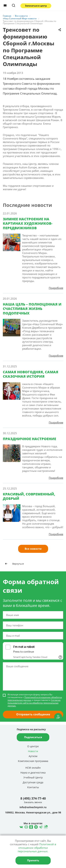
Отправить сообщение (33, 714)
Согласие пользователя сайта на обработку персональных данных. (34, 703)
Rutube (45, 827)
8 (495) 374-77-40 (33, 798)
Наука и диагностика (33, 773)
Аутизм (33, 756)
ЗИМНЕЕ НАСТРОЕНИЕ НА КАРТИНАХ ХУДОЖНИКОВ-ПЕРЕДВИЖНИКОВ (28, 223)
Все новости (33, 549)
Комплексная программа (33, 761)
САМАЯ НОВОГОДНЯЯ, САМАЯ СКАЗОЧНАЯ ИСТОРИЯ (31, 374)
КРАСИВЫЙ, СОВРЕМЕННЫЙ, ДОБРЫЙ (29, 496)
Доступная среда (33, 782)
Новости (33, 751)
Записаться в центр (36, 6)
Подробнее (56, 288)
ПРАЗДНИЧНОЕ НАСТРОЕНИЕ (29, 439)
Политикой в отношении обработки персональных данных (35, 699)
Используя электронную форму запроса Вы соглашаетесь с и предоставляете (35, 700)
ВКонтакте (21, 827)
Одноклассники (31, 827)
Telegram (36, 827)
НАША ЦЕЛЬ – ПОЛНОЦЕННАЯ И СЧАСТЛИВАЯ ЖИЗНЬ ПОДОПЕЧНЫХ (32, 309)
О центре (33, 746)
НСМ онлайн (33, 768)
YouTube (26, 827)
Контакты (33, 787)
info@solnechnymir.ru (33, 807)
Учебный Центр (33, 777)
